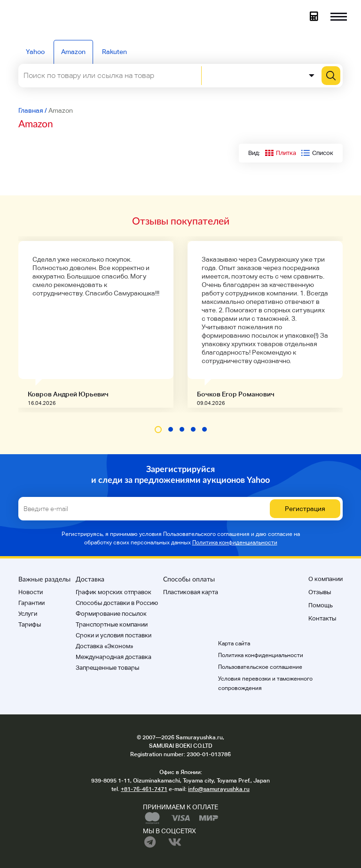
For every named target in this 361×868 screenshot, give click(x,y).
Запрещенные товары (107, 668)
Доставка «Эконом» (104, 646)
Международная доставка (114, 657)
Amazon (73, 52)
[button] (158, 430)
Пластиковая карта (191, 592)
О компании (326, 579)
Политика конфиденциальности (235, 542)
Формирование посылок (111, 614)
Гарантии (31, 603)
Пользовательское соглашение (260, 667)
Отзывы (320, 592)
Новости (31, 592)
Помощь (321, 605)
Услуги (28, 614)
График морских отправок (114, 592)
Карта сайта (234, 643)
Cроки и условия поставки (114, 635)
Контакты (322, 618)
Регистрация (305, 509)
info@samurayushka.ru (219, 789)
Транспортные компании (112, 624)
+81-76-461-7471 (144, 789)
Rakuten (114, 52)
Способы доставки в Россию (117, 603)
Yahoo (35, 52)
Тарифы (30, 624)
